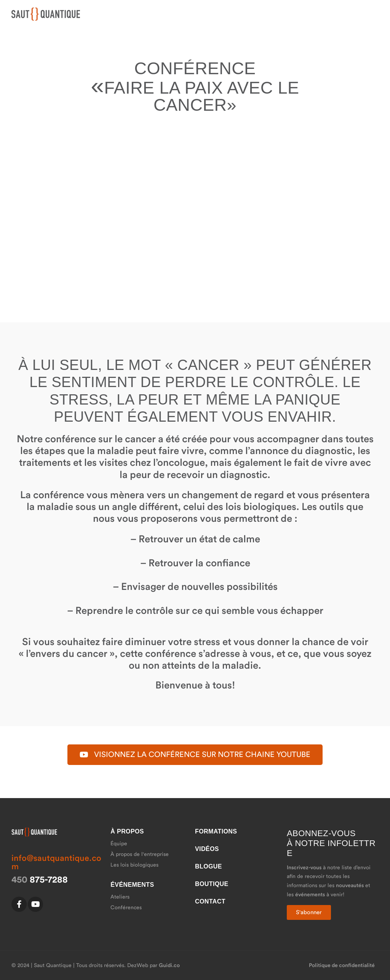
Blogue (209, 866)
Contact (210, 901)
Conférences (126, 908)
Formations (216, 831)
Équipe (119, 844)
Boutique (212, 884)
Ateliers (120, 897)
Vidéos (207, 849)
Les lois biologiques (134, 865)
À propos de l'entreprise (140, 854)
